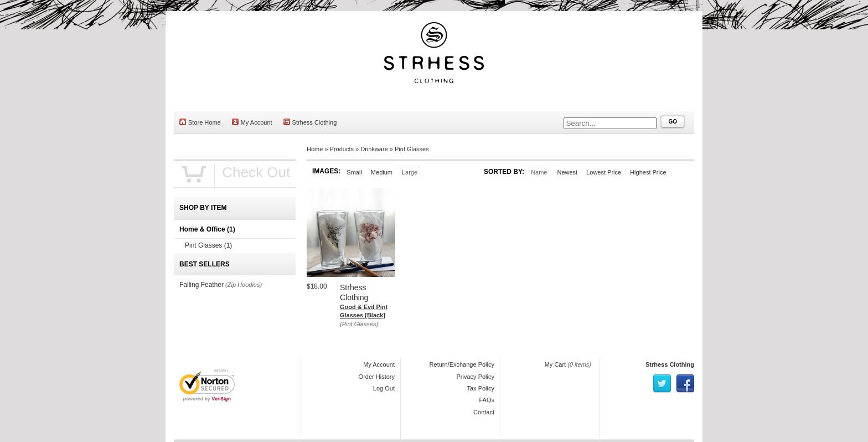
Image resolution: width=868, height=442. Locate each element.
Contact (484, 412)
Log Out (384, 388)
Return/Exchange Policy (462, 364)
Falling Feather (201, 285)
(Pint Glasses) (359, 324)
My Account (252, 122)
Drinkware (374, 149)
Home (315, 149)
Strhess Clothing (310, 122)
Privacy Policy (476, 377)
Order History (377, 377)
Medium (382, 172)
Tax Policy (480, 388)
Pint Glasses (412, 149)
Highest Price (648, 172)
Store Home (200, 122)
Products (342, 149)
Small (354, 172)
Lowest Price (604, 172)
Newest (567, 172)
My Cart (556, 364)
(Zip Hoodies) (244, 285)
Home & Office (207, 229)
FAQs (487, 400)
